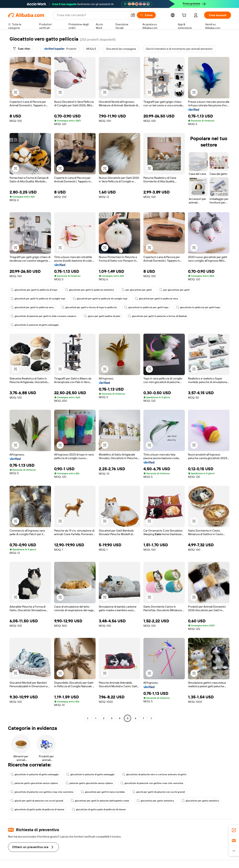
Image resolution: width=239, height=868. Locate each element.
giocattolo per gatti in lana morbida (103, 792)
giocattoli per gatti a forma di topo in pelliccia (89, 307)
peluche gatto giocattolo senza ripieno (34, 783)
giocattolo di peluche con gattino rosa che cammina (152, 783)
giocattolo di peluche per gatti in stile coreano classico (43, 316)
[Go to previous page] (88, 718)
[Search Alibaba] (92, 15)
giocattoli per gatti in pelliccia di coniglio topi (38, 299)
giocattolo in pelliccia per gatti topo (146, 307)
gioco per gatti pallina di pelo (102, 316)
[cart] (185, 16)
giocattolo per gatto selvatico (155, 801)
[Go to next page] (151, 718)
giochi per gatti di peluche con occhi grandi (159, 792)
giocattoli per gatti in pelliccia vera (156, 299)
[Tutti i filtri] (22, 49)
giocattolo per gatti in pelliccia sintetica (89, 290)
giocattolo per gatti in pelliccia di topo (34, 290)
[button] (133, 15)
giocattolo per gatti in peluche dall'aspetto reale (100, 801)
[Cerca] (146, 15)
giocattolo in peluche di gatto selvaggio (35, 325)
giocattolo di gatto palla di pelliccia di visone (37, 809)
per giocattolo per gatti (137, 290)
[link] (234, 830)
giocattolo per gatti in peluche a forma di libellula (157, 316)
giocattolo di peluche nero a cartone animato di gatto (154, 774)
